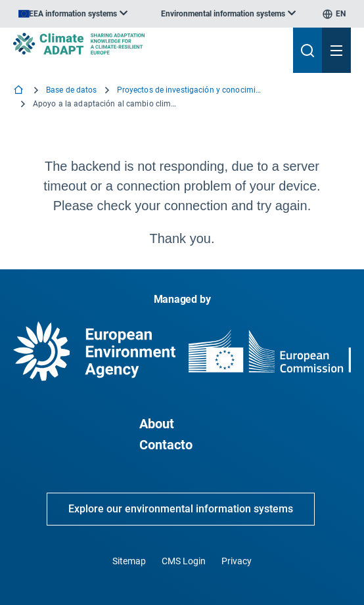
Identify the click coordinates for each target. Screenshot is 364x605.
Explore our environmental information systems (181, 509)
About (157, 424)
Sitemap (129, 561)
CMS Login (184, 561)
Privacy (237, 561)
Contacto (166, 445)
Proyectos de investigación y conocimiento (189, 90)
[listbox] (73, 14)
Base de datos (72, 90)
